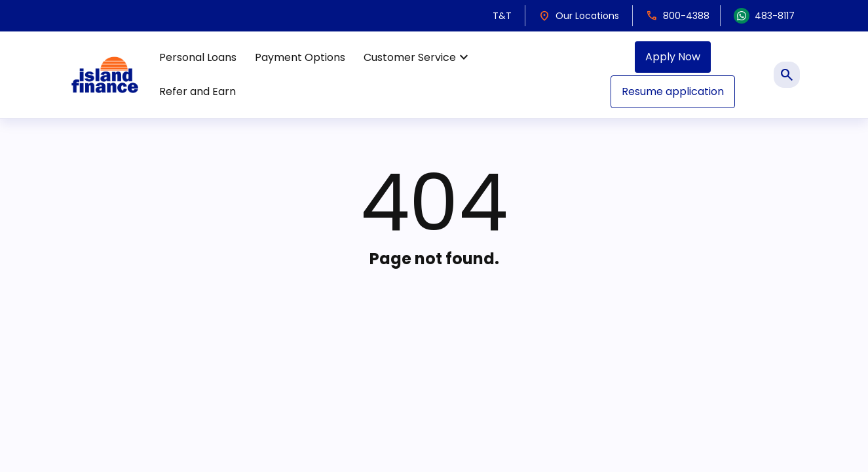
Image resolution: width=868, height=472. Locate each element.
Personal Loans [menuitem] (198, 57)
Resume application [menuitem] (673, 91)
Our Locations (579, 16)
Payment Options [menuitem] (300, 57)
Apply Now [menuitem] (673, 57)
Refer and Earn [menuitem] (198, 91)
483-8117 (764, 16)
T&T (502, 16)
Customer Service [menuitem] (418, 58)
